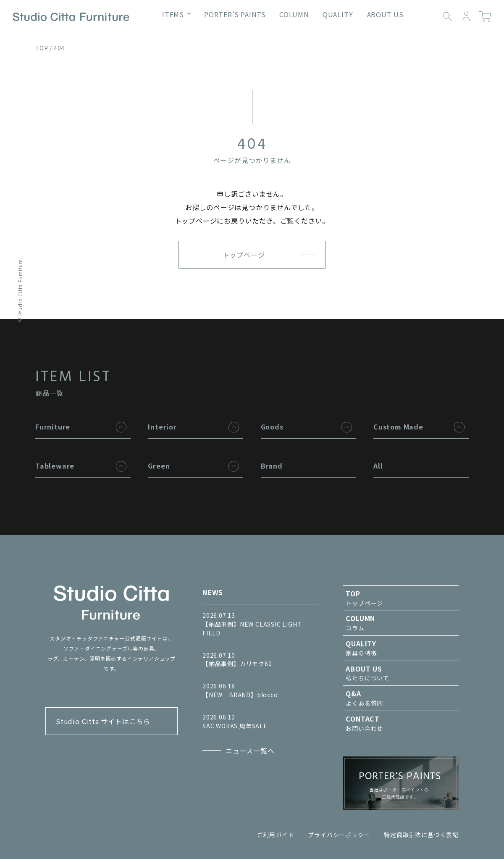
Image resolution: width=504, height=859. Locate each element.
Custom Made (398, 427)
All (378, 466)
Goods (272, 427)
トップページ (244, 255)
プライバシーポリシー (339, 835)
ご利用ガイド (276, 835)
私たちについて (401, 673)
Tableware (55, 466)
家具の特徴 (401, 648)
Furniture (53, 427)
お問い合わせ (401, 723)
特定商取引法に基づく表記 (421, 835)
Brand (272, 466)
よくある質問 (401, 698)
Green (159, 466)
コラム (401, 623)
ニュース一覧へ (250, 751)
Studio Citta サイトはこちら (103, 721)
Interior (162, 427)
